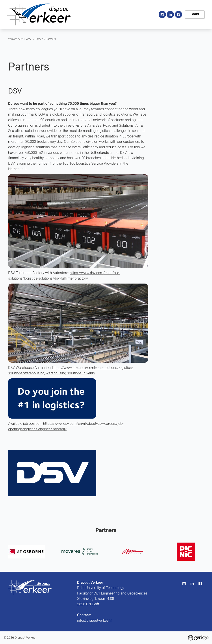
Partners (51, 39)
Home (103, 14)
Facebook (179, 14)
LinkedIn (170, 14)
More (145, 14)
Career (39, 39)
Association (122, 14)
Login (195, 14)
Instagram (162, 14)
